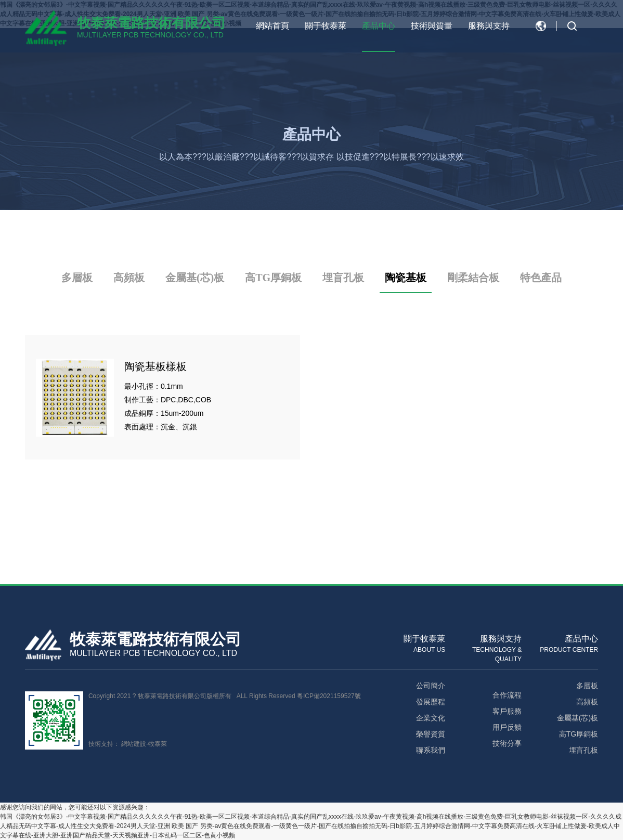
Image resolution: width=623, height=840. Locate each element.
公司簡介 (431, 686)
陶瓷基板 (406, 278)
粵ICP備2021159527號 (329, 696)
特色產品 (541, 278)
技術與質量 (432, 26)
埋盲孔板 (343, 278)
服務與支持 (489, 26)
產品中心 (379, 26)
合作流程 (507, 695)
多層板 (77, 278)
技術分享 (507, 743)
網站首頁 (272, 26)
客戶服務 (507, 711)
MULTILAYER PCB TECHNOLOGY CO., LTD (150, 35)
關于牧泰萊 (326, 26)
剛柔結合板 (473, 278)
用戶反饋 (507, 727)
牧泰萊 (158, 744)
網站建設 (134, 744)
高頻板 (129, 278)
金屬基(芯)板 (195, 278)
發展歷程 (431, 702)
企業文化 (431, 718)
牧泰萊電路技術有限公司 (151, 23)
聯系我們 (431, 750)
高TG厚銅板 (273, 278)
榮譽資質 (431, 734)
